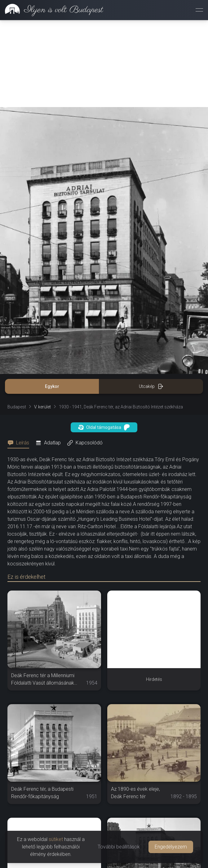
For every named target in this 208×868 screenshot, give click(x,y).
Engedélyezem (171, 847)
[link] (52, 10)
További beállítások (119, 847)
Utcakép (151, 299)
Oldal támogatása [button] (104, 340)
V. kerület (42, 320)
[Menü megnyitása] (199, 10)
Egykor (52, 299)
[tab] (20, 356)
